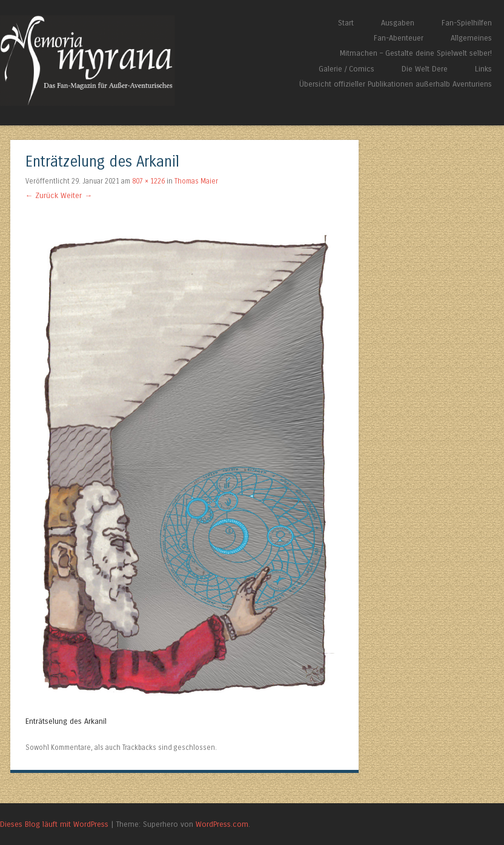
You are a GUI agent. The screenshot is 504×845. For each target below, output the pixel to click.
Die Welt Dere (425, 69)
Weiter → (76, 195)
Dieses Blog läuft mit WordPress (54, 824)
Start (346, 23)
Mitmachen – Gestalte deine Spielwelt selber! (416, 53)
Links (483, 69)
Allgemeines (471, 38)
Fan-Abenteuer (399, 38)
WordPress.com (222, 824)
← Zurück (42, 195)
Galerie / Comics (346, 69)
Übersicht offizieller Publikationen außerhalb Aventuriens (396, 84)
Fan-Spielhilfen (467, 23)
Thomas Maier (196, 181)
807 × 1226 (148, 181)
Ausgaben (398, 23)
